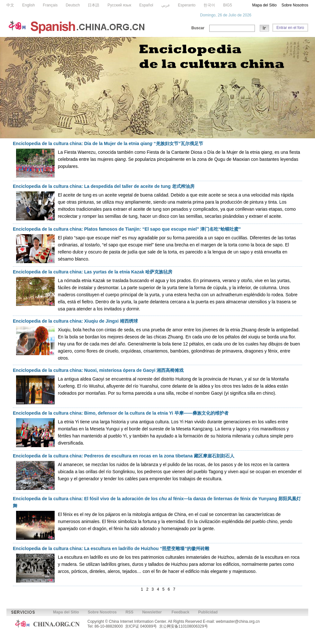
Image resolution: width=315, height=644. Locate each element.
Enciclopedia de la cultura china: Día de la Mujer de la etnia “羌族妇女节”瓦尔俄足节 (108, 143)
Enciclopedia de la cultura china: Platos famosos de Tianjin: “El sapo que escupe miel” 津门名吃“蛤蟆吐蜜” (127, 229)
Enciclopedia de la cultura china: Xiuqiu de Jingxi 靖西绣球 (75, 321)
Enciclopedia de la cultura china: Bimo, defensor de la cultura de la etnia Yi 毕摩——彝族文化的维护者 (121, 413)
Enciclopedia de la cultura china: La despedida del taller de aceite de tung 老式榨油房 (104, 186)
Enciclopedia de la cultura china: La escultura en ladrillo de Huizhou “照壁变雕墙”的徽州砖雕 (111, 548)
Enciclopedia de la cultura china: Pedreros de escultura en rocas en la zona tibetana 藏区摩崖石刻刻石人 (124, 456)
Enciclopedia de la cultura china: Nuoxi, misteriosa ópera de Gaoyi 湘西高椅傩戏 (98, 370)
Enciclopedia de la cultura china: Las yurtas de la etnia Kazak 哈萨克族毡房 (93, 272)
